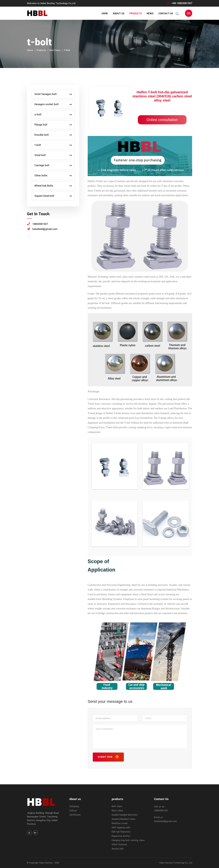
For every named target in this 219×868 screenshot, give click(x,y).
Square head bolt (53, 196)
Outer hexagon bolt (53, 94)
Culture (73, 811)
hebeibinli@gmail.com (165, 821)
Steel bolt (53, 155)
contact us (166, 13)
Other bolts (53, 176)
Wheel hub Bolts (53, 186)
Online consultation (162, 120)
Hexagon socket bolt (53, 104)
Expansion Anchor (121, 836)
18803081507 (161, 811)
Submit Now (108, 757)
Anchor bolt (118, 849)
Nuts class (117, 811)
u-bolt (53, 114)
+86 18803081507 (182, 3)
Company (74, 806)
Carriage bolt (53, 165)
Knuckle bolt (53, 135)
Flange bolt (53, 125)
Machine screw (120, 823)
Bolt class (55, 50)
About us (119, 13)
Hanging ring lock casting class (128, 840)
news (150, 13)
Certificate (75, 815)
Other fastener (119, 844)
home (105, 13)
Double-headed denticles (125, 815)
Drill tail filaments (121, 832)
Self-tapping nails (121, 828)
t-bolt (67, 50)
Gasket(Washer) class (124, 819)
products (136, 13)
